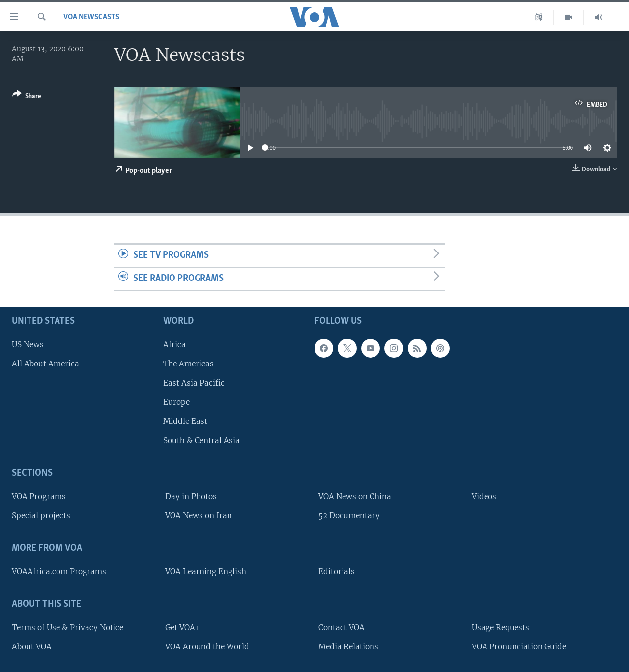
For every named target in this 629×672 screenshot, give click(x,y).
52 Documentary (349, 516)
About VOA (32, 646)
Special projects (41, 516)
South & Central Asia (201, 440)
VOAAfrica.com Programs (59, 572)
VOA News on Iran (199, 516)
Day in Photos (191, 496)
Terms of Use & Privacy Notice (68, 627)
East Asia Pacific (194, 383)
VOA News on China (355, 496)
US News (28, 344)
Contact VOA (342, 627)
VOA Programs (39, 496)
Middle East (185, 421)
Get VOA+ (183, 627)
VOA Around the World (207, 646)
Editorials (337, 572)
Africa (174, 344)
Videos (484, 496)
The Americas (188, 363)
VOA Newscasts (91, 17)
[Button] (27, 97)
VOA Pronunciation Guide (519, 646)
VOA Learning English (206, 572)
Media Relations (348, 646)
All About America (45, 363)
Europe (176, 402)
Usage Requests (500, 627)
